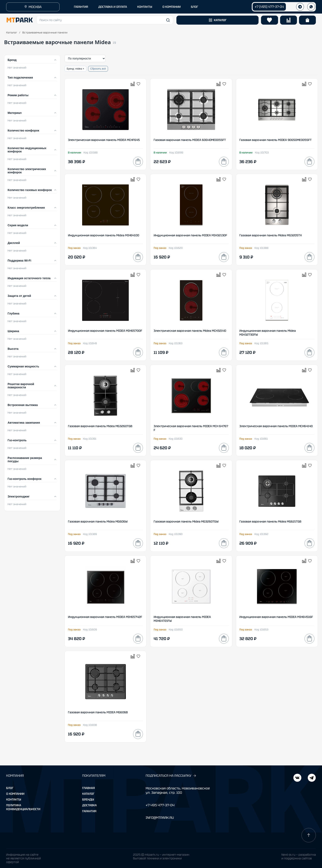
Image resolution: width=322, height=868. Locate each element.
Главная (88, 788)
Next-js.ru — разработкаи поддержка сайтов (299, 857)
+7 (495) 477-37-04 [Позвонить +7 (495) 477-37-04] (269, 7)
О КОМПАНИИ (172, 7)
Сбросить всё (98, 69)
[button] (105, 20)
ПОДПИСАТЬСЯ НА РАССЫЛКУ (171, 776)
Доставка (89, 805)
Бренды (88, 799)
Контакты (14, 799)
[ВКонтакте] (312, 778)
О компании (15, 794)
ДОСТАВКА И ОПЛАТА (113, 7)
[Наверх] (309, 835)
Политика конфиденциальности (23, 807)
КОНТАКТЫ (145, 7)
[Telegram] (297, 778)
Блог (10, 788)
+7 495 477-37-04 (160, 805)
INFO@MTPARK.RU (160, 818)
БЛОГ (195, 7)
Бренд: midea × (75, 69)
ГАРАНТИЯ (81, 7)
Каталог (12, 33)
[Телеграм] (300, 7)
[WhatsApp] (311, 7)
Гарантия (89, 811)
